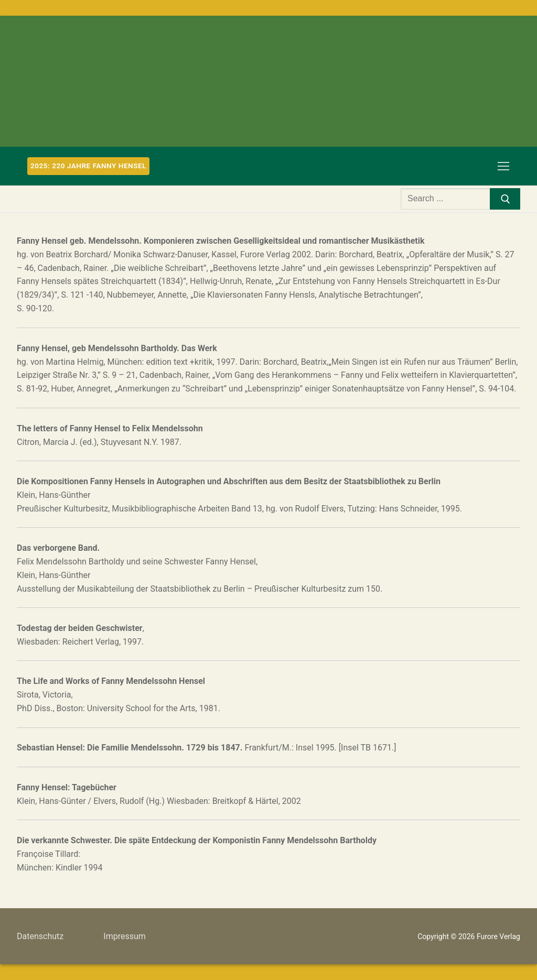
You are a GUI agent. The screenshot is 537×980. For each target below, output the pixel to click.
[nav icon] (503, 166)
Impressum (125, 936)
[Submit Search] (505, 199)
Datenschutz (40, 936)
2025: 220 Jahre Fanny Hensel (88, 166)
